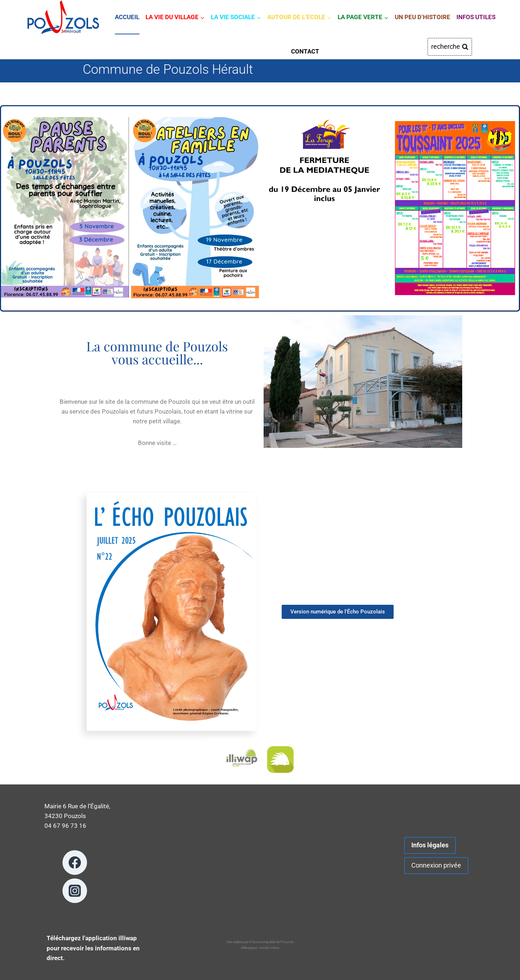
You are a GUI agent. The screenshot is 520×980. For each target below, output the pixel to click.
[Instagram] (75, 891)
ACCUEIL (127, 17)
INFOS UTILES (476, 17)
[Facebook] (75, 863)
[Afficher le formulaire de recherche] (450, 47)
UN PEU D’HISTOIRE (422, 17)
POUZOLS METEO (260, 864)
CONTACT (305, 51)
